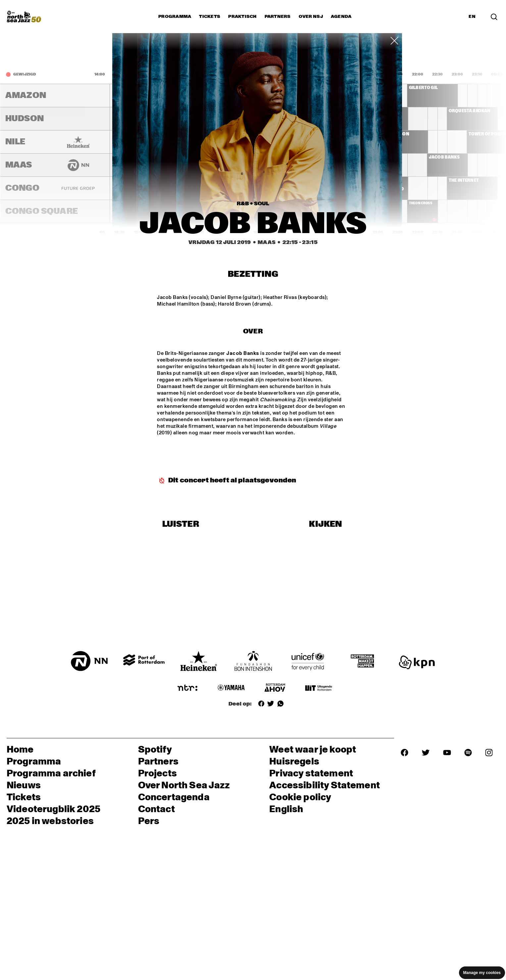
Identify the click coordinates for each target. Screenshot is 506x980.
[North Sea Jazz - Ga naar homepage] (24, 17)
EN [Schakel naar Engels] (472, 17)
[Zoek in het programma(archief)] (494, 16)
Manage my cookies (482, 973)
